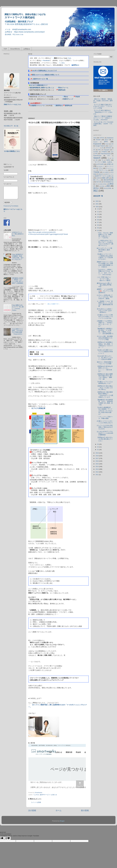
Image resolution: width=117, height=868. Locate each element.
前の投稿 (85, 810)
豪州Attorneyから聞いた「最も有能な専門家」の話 (105, 285)
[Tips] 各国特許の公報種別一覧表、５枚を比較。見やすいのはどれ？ (18, 257)
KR (96, 154)
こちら (69, 58)
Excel (107, 144)
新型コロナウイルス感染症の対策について (46, 75)
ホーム (59, 810)
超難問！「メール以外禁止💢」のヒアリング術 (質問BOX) (106, 291)
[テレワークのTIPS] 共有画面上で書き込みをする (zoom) (105, 427)
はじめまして (101, 166)
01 (98, 450)
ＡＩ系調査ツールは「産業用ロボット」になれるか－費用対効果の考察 (105, 304)
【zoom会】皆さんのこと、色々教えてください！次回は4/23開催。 (105, 358)
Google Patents (100, 146)
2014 (97, 466)
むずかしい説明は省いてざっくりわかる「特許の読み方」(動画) (105, 297)
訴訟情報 (102, 186)
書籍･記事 (105, 178)
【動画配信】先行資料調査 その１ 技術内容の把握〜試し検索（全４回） (105, 402)
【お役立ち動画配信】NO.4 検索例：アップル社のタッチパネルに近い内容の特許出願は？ (105, 411)
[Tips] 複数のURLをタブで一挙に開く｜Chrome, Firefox (18, 308)
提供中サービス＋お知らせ (48, 795)
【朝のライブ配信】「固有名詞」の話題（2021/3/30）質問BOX (103, 101)
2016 (97, 461)
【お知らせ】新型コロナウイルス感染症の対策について (105, 352)
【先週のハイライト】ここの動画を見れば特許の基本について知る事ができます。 (105, 257)
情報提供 (101, 174)
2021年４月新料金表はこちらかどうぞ (44, 71)
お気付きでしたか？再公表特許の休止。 (18, 234)
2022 (97, 201)
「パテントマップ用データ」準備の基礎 (105, 418)
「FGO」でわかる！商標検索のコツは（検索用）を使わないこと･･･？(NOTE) (105, 235)
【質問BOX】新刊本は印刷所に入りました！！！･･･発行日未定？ (105, 369)
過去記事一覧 (99, 196)
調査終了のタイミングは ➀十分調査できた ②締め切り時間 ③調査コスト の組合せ (106, 264)
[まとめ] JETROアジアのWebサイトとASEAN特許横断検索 (105, 433)
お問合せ (27, 49)
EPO (106, 142)
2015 (97, 464)
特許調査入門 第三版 (11, 126)
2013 (97, 469)
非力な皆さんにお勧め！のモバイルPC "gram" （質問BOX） (105, 311)
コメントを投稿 (36, 802)
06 (98, 225)
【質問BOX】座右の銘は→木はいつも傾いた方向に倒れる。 (105, 388)
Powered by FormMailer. (11, 206)
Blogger (62, 821)
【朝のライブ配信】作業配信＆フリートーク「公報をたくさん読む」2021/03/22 (103, 118)
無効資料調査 (109, 180)
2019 (97, 453)
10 (98, 214)
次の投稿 (32, 810)
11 (98, 212)
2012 (97, 472)
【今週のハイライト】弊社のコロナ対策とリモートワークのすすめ (105, 317)
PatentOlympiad (106, 154)
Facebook (46, 61)
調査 (108, 186)
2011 (97, 475)
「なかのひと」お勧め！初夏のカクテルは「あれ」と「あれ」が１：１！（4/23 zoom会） (105, 272)
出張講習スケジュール (37, 106)
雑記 (96, 191)
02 (98, 447)
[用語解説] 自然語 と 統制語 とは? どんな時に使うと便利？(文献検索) (18, 281)
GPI (112, 144)
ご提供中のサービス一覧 (40, 79)
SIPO (109, 156)
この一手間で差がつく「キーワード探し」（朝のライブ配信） (104, 279)
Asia (95, 138)
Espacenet (97, 144)
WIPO (108, 160)
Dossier (98, 140)
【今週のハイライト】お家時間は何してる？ (105, 383)
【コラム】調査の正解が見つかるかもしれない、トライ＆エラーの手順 (103, 106)
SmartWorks (15, 49)
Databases (110, 138)
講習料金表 (69, 106)
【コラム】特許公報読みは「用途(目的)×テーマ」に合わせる (103, 112)
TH (108, 158)
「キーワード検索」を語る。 (103, 162)
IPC (94, 150)
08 (98, 220)
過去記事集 (108, 188)
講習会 (96, 188)
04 (98, 231)
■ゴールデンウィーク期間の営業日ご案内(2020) (104, 250)
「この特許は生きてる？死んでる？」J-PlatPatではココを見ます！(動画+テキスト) (105, 243)
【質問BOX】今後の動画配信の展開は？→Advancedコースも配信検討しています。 (105, 395)
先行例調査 (106, 172)
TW (113, 158)
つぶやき (36, 795)
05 (98, 228)
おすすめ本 (100, 164)
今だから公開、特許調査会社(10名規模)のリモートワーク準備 (105, 338)
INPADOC (109, 148)
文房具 (98, 178)
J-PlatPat (104, 152)
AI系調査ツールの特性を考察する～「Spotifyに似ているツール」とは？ (105, 323)
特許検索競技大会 (108, 182)
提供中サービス (109, 174)
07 (98, 222)
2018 (97, 456)
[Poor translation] (7, 838)
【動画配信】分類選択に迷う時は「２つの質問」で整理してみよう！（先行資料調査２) (105, 331)
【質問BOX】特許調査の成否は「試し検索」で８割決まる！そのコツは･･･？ (105, 345)
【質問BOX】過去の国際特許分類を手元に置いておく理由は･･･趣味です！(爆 (105, 377)
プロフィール (103, 170)
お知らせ (110, 164)
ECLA (107, 140)
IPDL (100, 150)
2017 (97, 458)
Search (97, 158)
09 (98, 217)
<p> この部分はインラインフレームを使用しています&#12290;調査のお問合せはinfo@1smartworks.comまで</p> (57, 767)
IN (103, 148)
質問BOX (76, 65)
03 (98, 444)
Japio (112, 152)
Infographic (107, 150)
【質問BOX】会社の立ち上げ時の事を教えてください (105, 439)
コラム (100, 168)
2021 (97, 204)
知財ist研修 (103, 184)
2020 (97, 207)
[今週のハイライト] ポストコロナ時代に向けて (105, 422)
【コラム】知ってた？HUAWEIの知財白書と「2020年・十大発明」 (103, 124)
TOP (5, 49)
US (97, 160)
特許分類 (99, 182)
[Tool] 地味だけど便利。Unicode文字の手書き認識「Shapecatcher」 (18, 331)
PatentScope (97, 156)
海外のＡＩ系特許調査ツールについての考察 (105, 363)
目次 (97, 184)
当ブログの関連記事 (38, 408)
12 (98, 209)
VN (103, 160)
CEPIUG (102, 138)
